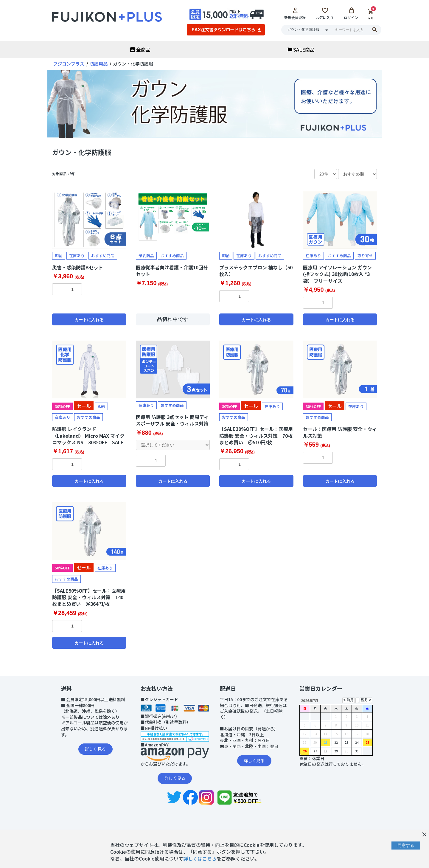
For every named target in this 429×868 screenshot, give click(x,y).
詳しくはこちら (200, 858)
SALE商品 (301, 49)
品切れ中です (173, 319)
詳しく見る (95, 749)
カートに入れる (89, 320)
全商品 (140, 49)
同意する (406, 845)
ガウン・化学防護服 (82, 152)
